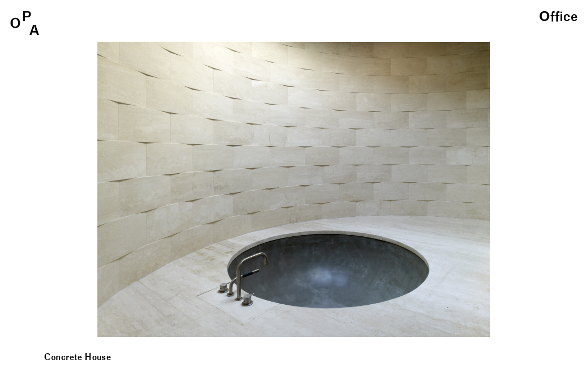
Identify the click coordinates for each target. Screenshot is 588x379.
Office (558, 17)
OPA (25, 23)
